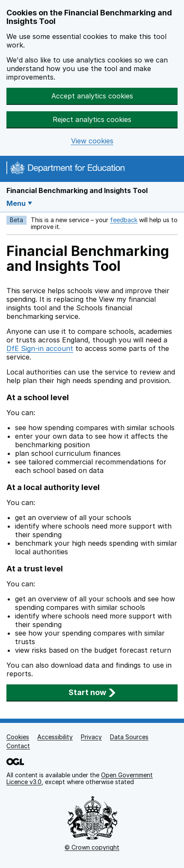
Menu (16, 203)
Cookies (18, 737)
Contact (18, 746)
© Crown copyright (92, 847)
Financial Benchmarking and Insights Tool (77, 190)
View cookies (92, 141)
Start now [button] (92, 692)
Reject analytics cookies (92, 119)
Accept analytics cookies (92, 96)
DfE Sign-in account (40, 348)
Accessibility (55, 737)
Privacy (91, 737)
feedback (124, 220)
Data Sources (129, 737)
